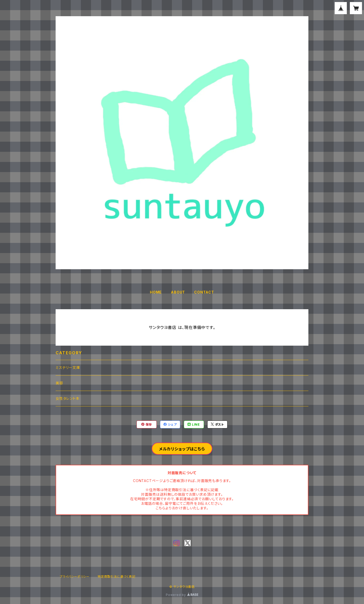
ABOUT (178, 292)
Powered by (182, 595)
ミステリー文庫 (68, 368)
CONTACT (204, 292)
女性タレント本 (68, 398)
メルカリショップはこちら (182, 449)
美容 (59, 383)
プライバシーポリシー (75, 577)
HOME (156, 292)
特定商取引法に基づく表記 (117, 577)
